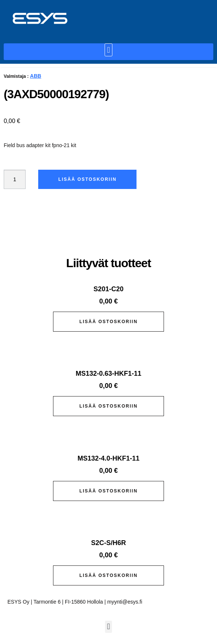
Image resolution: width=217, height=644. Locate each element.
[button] (108, 50)
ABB (36, 76)
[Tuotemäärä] (15, 179)
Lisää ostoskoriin (87, 179)
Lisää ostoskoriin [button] (108, 322)
